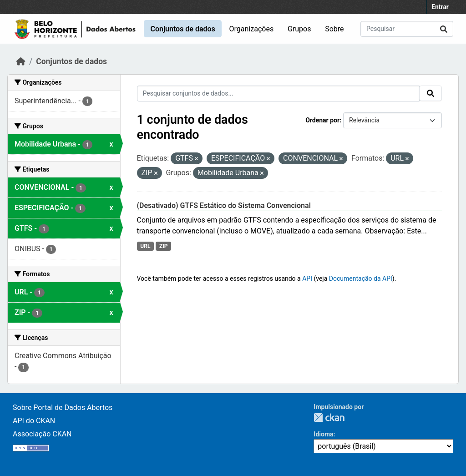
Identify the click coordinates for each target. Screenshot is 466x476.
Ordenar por (322, 120)
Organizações (252, 29)
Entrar (440, 7)
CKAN (329, 418)
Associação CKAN (42, 434)
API (307, 279)
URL (145, 246)
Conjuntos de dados (182, 29)
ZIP (164, 246)
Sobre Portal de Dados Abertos (63, 408)
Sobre (334, 29)
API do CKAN (34, 421)
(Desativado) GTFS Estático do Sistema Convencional (224, 205)
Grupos (299, 29)
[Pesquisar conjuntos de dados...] (407, 29)
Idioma (323, 434)
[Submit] (444, 29)
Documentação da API (361, 279)
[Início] (21, 61)
